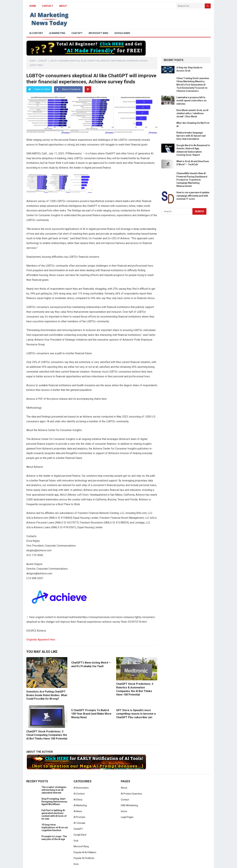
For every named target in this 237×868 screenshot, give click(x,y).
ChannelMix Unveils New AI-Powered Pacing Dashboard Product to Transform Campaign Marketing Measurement (192, 180)
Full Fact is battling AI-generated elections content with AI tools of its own (54, 814)
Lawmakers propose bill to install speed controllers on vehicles (191, 101)
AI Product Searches (131, 794)
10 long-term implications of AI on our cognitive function (55, 827)
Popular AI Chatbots (84, 858)
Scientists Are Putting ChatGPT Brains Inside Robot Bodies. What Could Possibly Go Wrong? (47, 695)
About (63, 6)
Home (32, 61)
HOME (33, 6)
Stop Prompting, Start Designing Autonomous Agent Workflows (54, 802)
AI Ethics (78, 800)
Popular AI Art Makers (85, 852)
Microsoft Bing (99, 33)
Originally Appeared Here (41, 640)
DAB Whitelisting (129, 805)
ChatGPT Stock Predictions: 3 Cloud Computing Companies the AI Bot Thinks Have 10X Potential (47, 735)
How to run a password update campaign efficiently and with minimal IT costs (193, 196)
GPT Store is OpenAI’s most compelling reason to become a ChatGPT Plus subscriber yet (136, 714)
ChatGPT (77, 33)
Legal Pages (127, 817)
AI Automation (81, 788)
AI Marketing (57, 33)
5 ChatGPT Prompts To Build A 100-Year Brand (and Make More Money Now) (91, 714)
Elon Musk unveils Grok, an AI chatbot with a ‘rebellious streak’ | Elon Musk (192, 113)
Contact (48, 6)
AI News (78, 811)
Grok (76, 841)
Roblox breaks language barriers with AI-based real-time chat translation (191, 136)
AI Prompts (79, 817)
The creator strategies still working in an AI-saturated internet (54, 790)
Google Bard (122, 33)
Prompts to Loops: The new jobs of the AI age (54, 838)
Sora (76, 864)
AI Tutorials (79, 823)
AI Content (36, 33)
